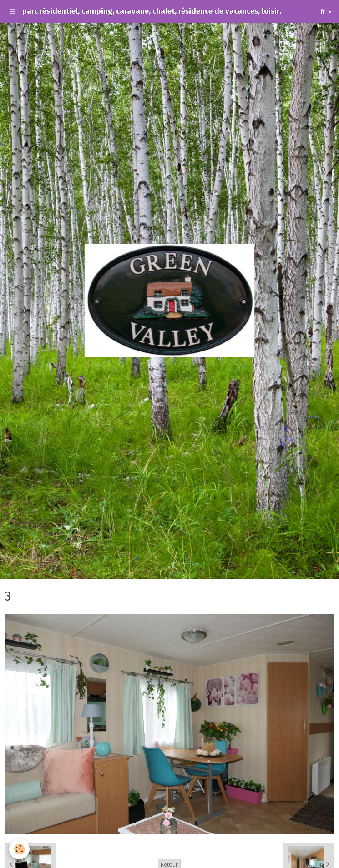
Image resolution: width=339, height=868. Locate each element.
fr (323, 11)
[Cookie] (19, 849)
